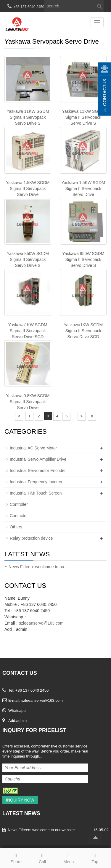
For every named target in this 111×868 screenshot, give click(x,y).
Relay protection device (31, 538)
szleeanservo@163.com (41, 623)
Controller (19, 504)
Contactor (19, 516)
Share (16, 858)
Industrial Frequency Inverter (36, 482)
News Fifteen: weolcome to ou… (38, 567)
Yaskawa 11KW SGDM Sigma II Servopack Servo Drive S (28, 117)
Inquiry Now (20, 800)
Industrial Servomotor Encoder (38, 471)
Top (95, 858)
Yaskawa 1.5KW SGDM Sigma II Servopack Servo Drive (28, 189)
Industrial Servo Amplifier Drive (38, 459)
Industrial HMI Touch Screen (36, 493)
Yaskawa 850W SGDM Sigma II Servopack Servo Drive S (28, 259)
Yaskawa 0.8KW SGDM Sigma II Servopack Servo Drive (28, 402)
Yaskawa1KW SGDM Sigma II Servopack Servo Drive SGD (28, 331)
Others (16, 527)
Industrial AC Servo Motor (33, 448)
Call (42, 858)
